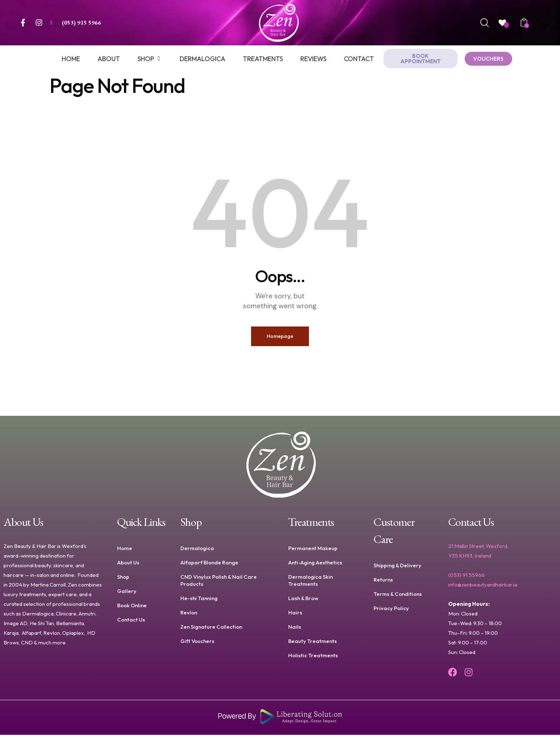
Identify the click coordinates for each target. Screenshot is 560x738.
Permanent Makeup (313, 551)
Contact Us (131, 623)
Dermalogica (197, 551)
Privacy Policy (391, 611)
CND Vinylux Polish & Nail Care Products (219, 584)
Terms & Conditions (398, 597)
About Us (128, 566)
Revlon (189, 616)
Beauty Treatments (312, 644)
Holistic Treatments (313, 659)
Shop (123, 580)
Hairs (295, 616)
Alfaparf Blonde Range (209, 566)
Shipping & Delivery (397, 569)
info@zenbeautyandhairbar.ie (483, 588)
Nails (295, 630)
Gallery (127, 594)
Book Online (132, 609)
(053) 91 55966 (466, 578)
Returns (383, 583)
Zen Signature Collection (211, 630)
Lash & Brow (303, 601)
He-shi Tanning (199, 601)
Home (125, 551)
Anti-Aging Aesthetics (315, 566)
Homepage (280, 338)
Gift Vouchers (197, 644)
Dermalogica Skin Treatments (311, 584)
